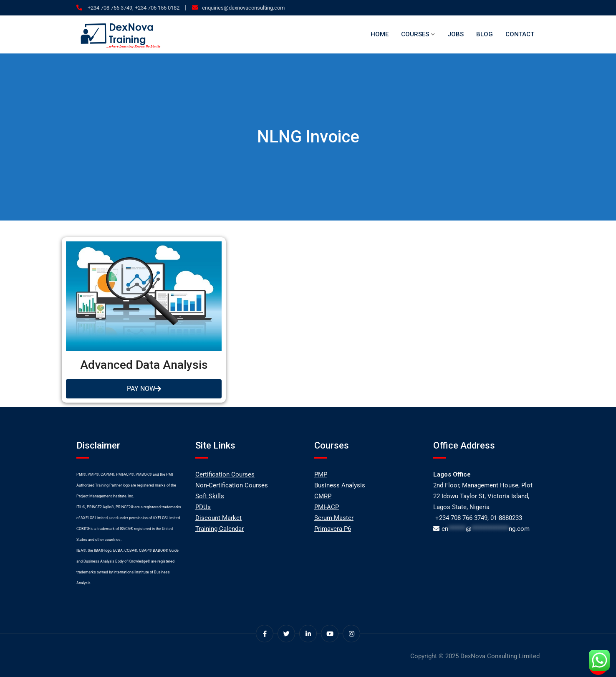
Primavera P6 (333, 529)
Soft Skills (210, 496)
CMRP (323, 496)
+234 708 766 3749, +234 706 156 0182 (133, 8)
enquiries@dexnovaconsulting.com (243, 8)
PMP (321, 474)
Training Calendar (220, 529)
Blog (485, 34)
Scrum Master (334, 518)
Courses (415, 34)
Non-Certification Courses (232, 485)
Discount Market (218, 518)
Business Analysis (340, 485)
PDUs (203, 507)
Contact (520, 34)
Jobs (456, 34)
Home (380, 34)
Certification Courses (225, 474)
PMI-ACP (327, 507)
